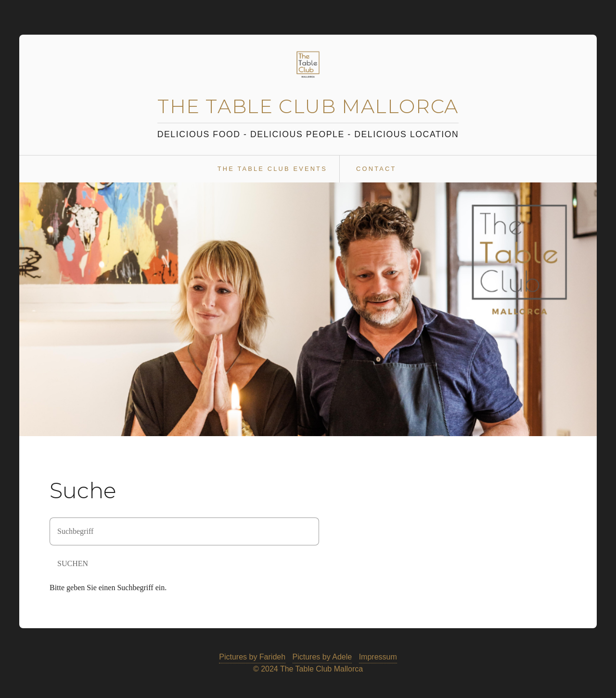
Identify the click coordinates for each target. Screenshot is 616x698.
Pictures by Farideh (252, 657)
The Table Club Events (272, 169)
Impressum (378, 657)
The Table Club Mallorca (308, 106)
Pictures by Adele (322, 657)
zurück (32, 309)
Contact (376, 169)
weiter (584, 309)
